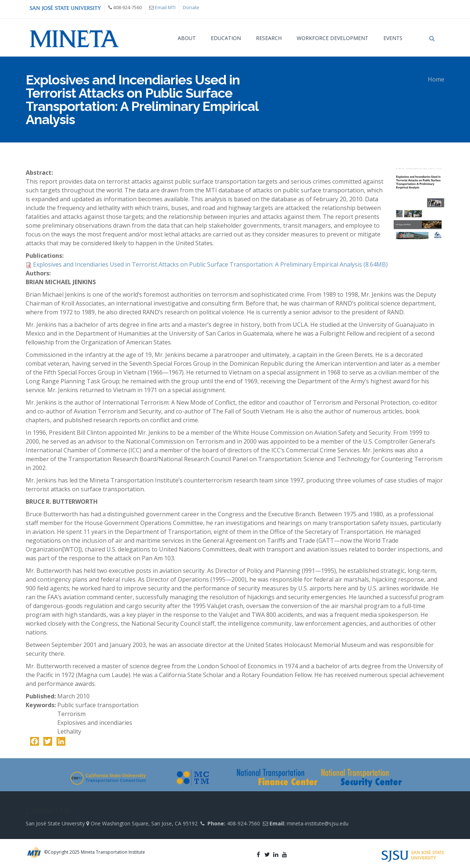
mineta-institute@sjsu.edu (318, 823)
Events (393, 38)
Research (269, 38)
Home (436, 79)
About (187, 38)
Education (226, 38)
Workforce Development (332, 38)
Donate (191, 7)
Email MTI (165, 7)
